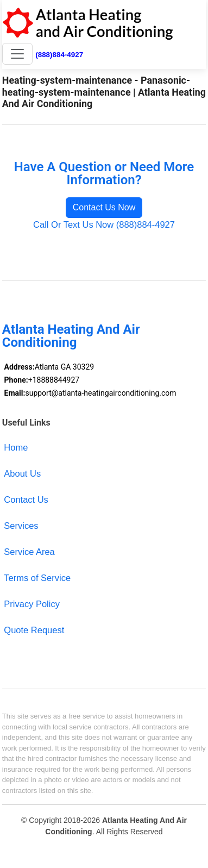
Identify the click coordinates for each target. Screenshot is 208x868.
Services (21, 526)
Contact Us (26, 499)
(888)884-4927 (59, 55)
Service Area (29, 552)
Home (16, 447)
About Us (22, 473)
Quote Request (34, 630)
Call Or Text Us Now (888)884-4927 (104, 224)
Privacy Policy (32, 604)
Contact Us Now (104, 207)
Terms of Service (37, 578)
